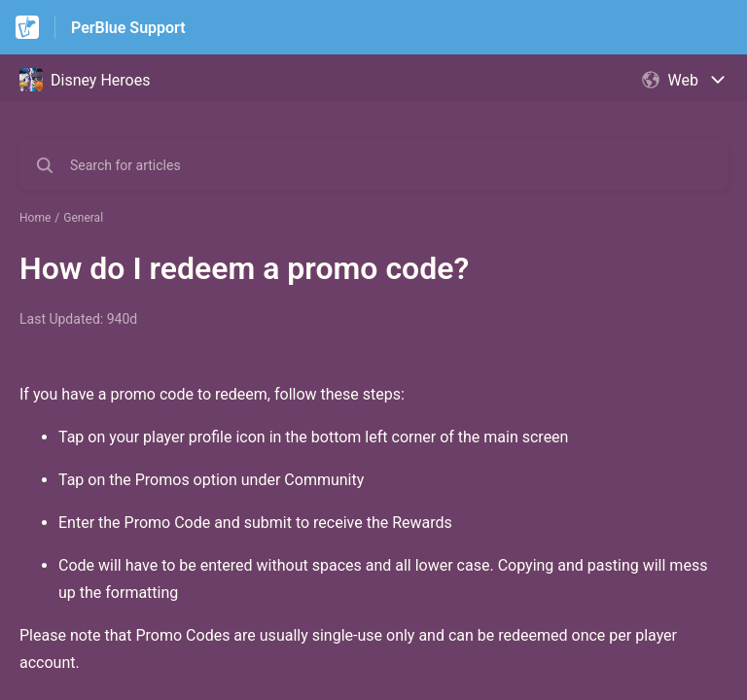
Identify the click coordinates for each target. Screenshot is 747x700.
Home (35, 218)
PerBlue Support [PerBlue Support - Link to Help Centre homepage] (128, 28)
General (83, 218)
